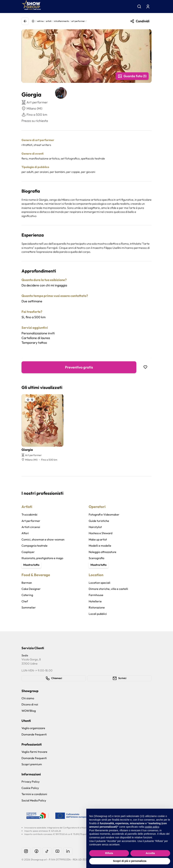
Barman (27, 583)
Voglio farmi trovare (34, 752)
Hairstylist (95, 527)
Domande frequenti (34, 734)
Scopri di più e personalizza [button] (130, 861)
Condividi (140, 21)
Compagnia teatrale (34, 546)
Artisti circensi (31, 527)
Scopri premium (32, 764)
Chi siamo (28, 698)
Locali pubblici (98, 614)
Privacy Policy (31, 782)
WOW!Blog (29, 711)
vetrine (40, 21)
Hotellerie (95, 601)
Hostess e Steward (100, 533)
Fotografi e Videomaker (104, 514)
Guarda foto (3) (132, 76)
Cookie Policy (30, 788)
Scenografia (96, 558)
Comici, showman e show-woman (43, 539)
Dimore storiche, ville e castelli (108, 589)
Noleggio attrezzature (102, 552)
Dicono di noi (30, 704)
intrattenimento (61, 21)
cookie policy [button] (152, 827)
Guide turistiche (99, 521)
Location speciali (100, 583)
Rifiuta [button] (109, 853)
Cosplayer (28, 552)
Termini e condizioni (34, 794)
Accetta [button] (150, 853)
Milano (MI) (32, 109)
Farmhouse (96, 595)
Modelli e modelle (100, 546)
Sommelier (29, 607)
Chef (25, 601)
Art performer (31, 521)
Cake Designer (31, 589)
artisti (49, 21)
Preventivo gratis (79, 367)
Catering (27, 595)
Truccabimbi (29, 514)
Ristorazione (97, 607)
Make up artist (98, 539)
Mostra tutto (31, 565)
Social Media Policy (34, 800)
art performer (78, 21)
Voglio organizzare (33, 728)
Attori (25, 533)
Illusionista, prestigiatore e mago (42, 558)
